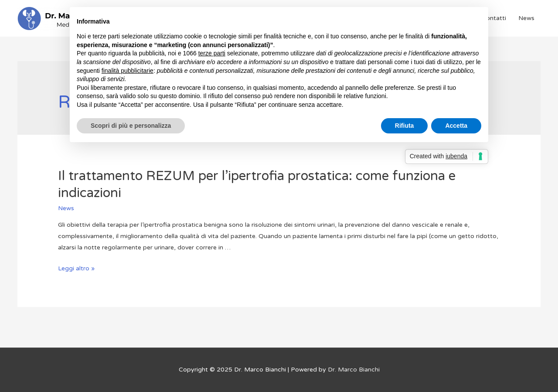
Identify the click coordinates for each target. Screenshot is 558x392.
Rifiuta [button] (405, 126)
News (526, 18)
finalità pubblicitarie (128, 71)
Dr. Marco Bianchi (354, 370)
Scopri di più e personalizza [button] (131, 126)
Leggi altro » (76, 268)
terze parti (212, 53)
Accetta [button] (456, 126)
